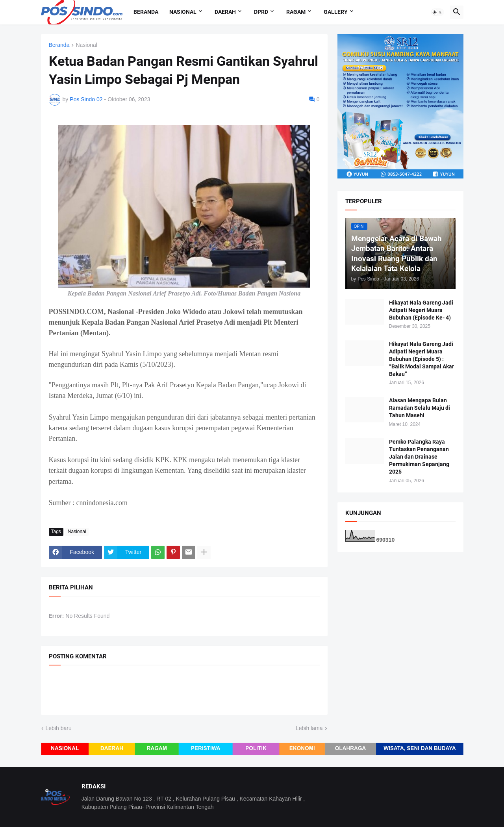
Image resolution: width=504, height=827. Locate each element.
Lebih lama (309, 728)
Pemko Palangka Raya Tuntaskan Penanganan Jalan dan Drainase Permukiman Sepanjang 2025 (419, 457)
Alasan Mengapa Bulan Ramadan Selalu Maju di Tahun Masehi (420, 408)
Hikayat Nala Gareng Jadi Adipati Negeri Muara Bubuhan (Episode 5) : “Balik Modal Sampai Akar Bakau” (422, 359)
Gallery (336, 12)
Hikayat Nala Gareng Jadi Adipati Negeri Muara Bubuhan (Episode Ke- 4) (421, 310)
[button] (437, 12)
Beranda (146, 12)
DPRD (261, 12)
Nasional (183, 12)
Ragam (296, 12)
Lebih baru (59, 728)
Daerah (225, 12)
